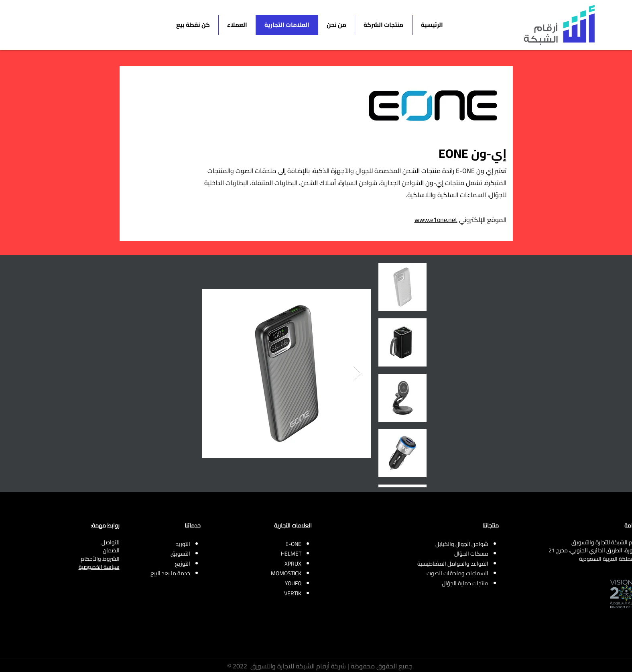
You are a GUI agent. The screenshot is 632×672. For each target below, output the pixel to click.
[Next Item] (357, 374)
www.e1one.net (436, 220)
